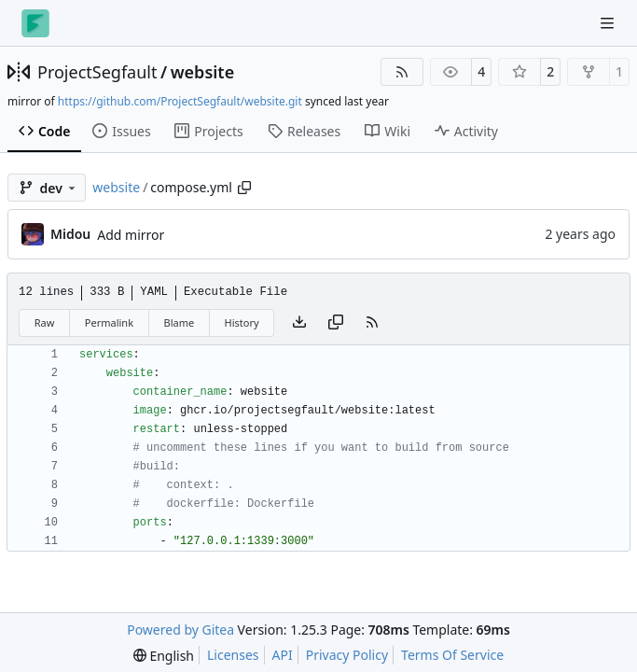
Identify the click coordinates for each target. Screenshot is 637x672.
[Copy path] (244, 188)
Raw (45, 322)
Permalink (109, 322)
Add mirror (131, 235)
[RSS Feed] (402, 72)
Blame (179, 322)
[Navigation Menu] (609, 23)
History (242, 322)
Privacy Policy (347, 655)
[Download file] (299, 323)
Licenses (233, 655)
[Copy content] (336, 323)
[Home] (35, 23)
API (283, 655)
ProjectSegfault (97, 72)
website (203, 72)
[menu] (164, 656)
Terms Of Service (452, 655)
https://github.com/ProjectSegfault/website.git (180, 101)
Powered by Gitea (180, 630)
